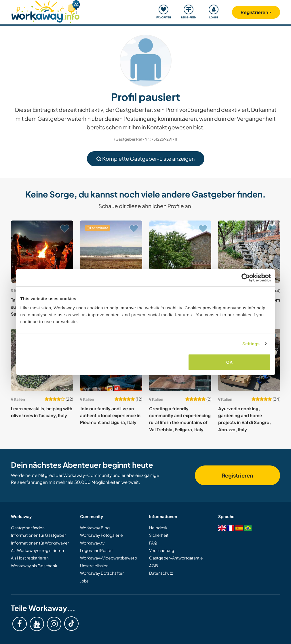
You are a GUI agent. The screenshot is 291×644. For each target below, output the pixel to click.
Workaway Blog (95, 528)
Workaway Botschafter (102, 573)
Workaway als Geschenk (34, 566)
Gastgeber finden (28, 528)
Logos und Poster (96, 550)
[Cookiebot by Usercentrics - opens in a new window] (246, 278)
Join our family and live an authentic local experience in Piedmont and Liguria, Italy (110, 415)
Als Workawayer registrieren (37, 550)
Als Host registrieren (30, 558)
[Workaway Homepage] (46, 11)
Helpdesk (158, 528)
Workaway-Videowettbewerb (109, 558)
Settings (251, 344)
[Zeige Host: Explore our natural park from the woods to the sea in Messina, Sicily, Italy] (249, 252)
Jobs (84, 581)
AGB (154, 566)
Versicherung (162, 550)
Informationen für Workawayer (40, 543)
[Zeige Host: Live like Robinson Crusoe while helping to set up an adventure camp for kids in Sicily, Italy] (111, 252)
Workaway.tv (92, 543)
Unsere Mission (94, 566)
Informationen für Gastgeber (38, 535)
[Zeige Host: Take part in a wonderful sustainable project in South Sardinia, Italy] (42, 252)
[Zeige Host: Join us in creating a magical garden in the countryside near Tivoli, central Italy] (180, 252)
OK (230, 362)
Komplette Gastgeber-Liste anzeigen (146, 159)
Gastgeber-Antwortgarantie (176, 558)
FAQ (153, 543)
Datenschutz (161, 573)
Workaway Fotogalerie (101, 535)
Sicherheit (159, 535)
